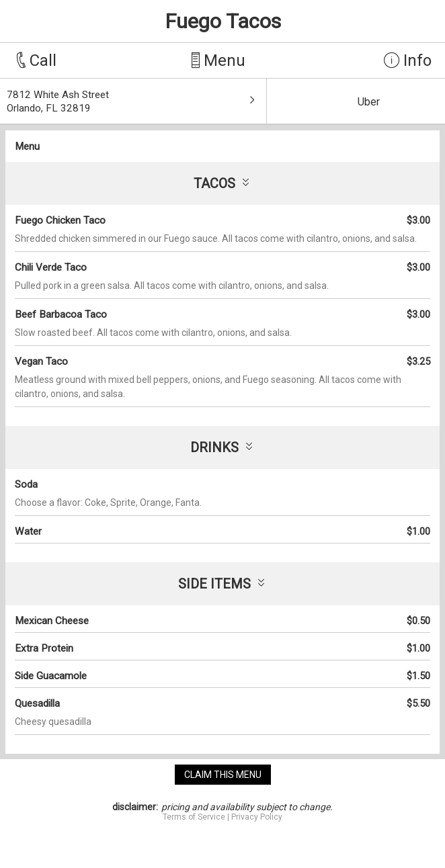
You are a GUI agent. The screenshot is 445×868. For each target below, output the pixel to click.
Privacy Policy (257, 817)
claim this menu (223, 775)
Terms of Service (194, 817)
